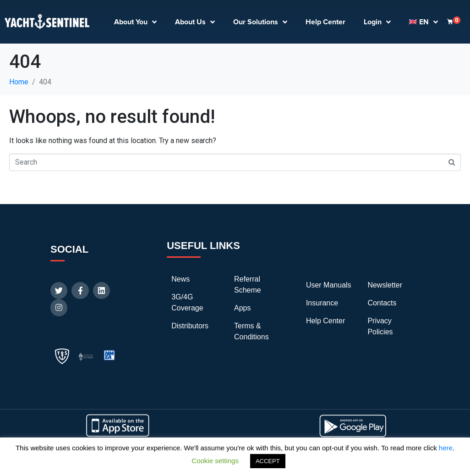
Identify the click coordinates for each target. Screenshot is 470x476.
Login (377, 22)
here (446, 448)
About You (135, 22)
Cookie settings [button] (215, 461)
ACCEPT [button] (268, 461)
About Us (195, 22)
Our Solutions (260, 22)
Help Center (325, 22)
